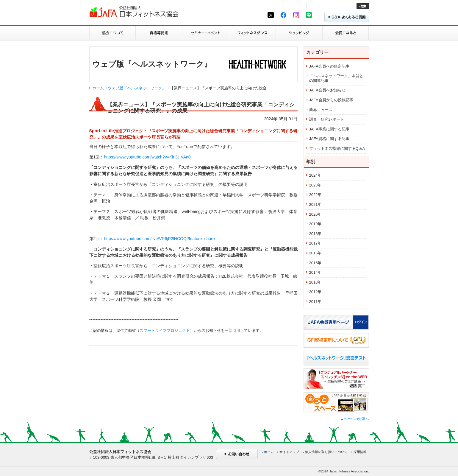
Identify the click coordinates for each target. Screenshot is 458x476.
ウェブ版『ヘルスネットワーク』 (137, 88)
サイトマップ (289, 452)
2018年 (315, 234)
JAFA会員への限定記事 (329, 66)
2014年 (315, 272)
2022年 (315, 195)
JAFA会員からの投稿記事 (331, 100)
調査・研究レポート (327, 119)
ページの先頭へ (355, 419)
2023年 (315, 185)
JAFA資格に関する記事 (329, 139)
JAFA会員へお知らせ (327, 90)
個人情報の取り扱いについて (326, 452)
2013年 (315, 282)
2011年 (315, 302)
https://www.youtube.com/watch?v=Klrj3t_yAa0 (147, 157)
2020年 (315, 214)
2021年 (315, 204)
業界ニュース (321, 110)
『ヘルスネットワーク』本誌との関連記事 (336, 78)
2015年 (315, 263)
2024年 (315, 175)
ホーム (98, 88)
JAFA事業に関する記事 (329, 129)
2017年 (315, 243)
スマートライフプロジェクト (165, 330)
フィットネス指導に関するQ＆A (337, 148)
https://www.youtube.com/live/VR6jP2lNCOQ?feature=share (159, 239)
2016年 (315, 253)
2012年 (315, 292)
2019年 (315, 224)
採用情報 (360, 452)
